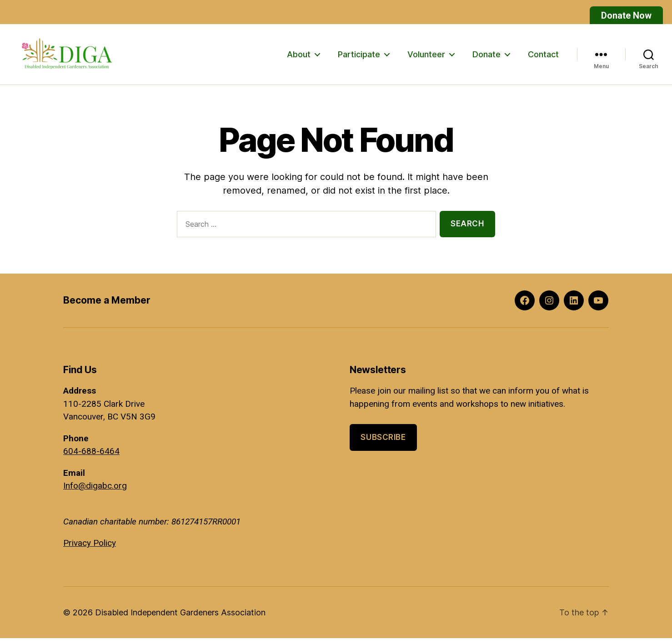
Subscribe (383, 444)
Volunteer (426, 57)
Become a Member (107, 307)
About (299, 57)
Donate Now (626, 15)
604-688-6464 (91, 457)
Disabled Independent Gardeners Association (180, 618)
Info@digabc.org (95, 492)
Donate (486, 57)
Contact (543, 57)
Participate (359, 57)
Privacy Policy (90, 549)
